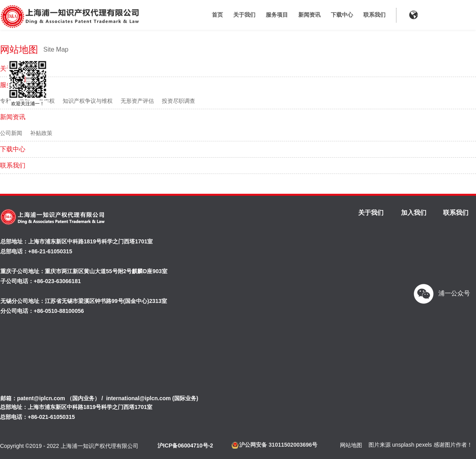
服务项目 (277, 15)
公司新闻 (11, 133)
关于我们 (244, 15)
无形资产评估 (137, 101)
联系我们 (374, 15)
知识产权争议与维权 (88, 101)
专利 (6, 101)
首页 (217, 15)
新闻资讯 (309, 15)
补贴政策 (41, 133)
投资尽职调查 (178, 101)
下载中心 (342, 15)
